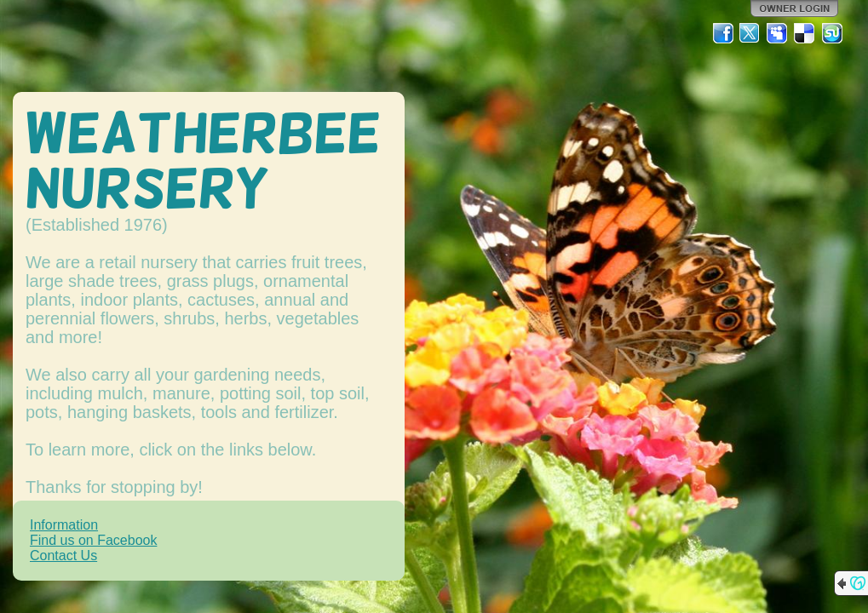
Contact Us (63, 556)
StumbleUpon (832, 33)
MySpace (778, 33)
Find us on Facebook (93, 540)
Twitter (750, 33)
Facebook (723, 33)
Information (64, 525)
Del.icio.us (805, 33)
